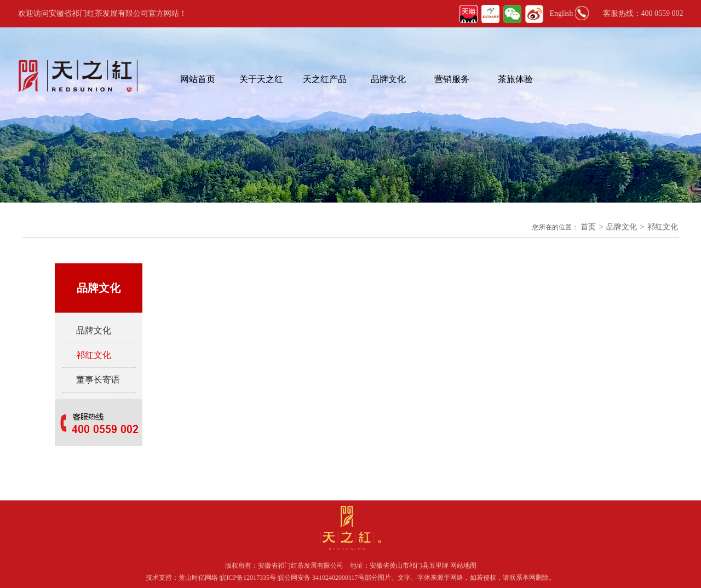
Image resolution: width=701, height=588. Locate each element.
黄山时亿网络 (199, 578)
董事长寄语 (98, 380)
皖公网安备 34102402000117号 (321, 578)
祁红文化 (663, 227)
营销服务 (452, 79)
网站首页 (198, 79)
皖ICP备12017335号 (248, 578)
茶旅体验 (515, 79)
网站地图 (463, 566)
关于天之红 (261, 79)
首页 (588, 227)
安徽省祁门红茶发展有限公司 (301, 566)
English (562, 13)
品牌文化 (388, 79)
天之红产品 (325, 79)
